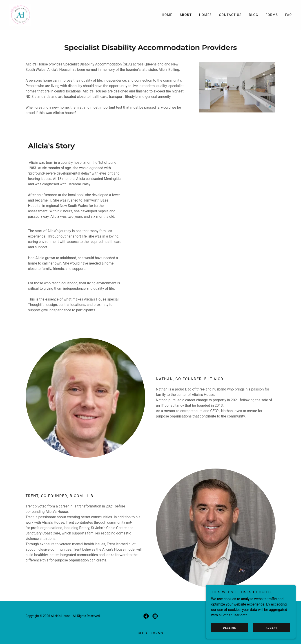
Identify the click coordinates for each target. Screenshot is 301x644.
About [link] (186, 15)
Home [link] (167, 15)
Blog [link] (254, 15)
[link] (20, 15)
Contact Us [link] (230, 15)
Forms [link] (272, 15)
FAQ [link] (289, 15)
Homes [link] (206, 15)
